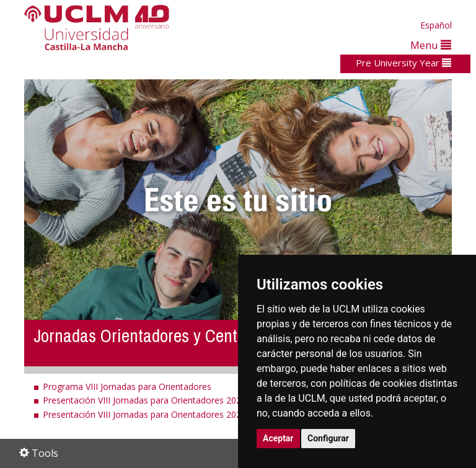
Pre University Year (403, 63)
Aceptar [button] (278, 438)
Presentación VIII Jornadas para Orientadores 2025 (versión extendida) (184, 400)
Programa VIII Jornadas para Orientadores (127, 386)
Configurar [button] (328, 438)
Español (436, 25)
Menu (431, 45)
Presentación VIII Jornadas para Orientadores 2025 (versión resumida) (183, 414)
